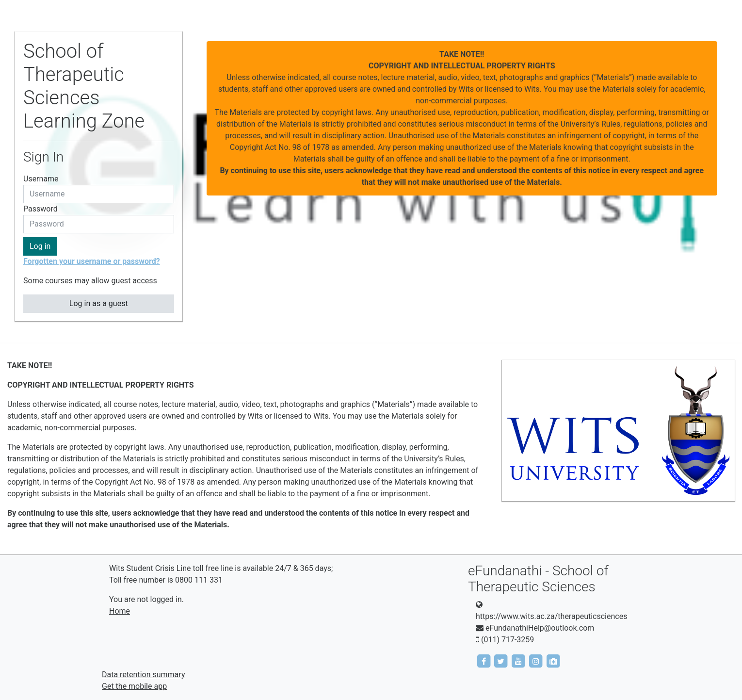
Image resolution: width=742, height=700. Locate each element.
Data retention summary (143, 675)
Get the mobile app (134, 686)
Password (40, 209)
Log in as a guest (99, 303)
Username (41, 179)
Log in (40, 246)
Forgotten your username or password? (92, 261)
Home (120, 611)
